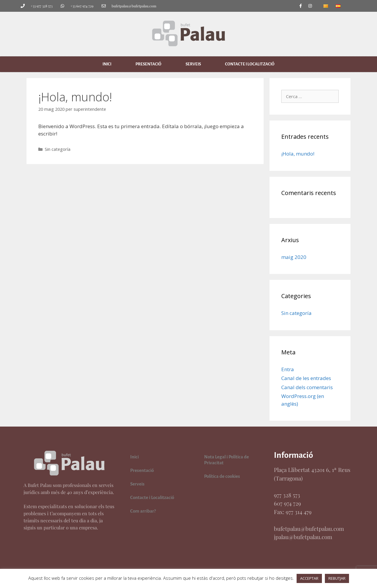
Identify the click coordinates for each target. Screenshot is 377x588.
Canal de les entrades (306, 378)
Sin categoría (58, 149)
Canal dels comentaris (307, 387)
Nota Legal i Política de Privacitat (226, 460)
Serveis (193, 64)
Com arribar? (143, 511)
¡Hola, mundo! (298, 154)
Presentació (148, 64)
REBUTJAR (337, 578)
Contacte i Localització (250, 64)
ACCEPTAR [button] (309, 578)
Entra (288, 369)
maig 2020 (294, 257)
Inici (107, 64)
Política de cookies (222, 476)
